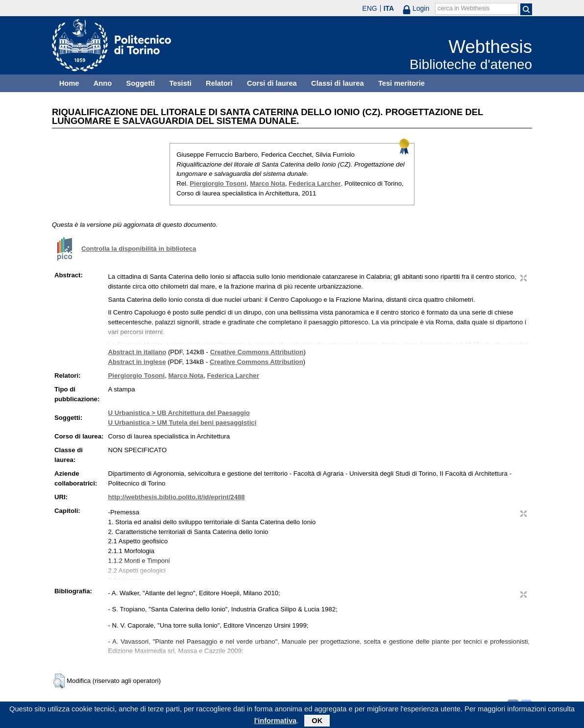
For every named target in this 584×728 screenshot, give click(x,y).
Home (69, 83)
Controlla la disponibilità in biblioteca (139, 249)
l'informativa (276, 723)
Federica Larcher (315, 183)
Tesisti (180, 83)
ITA (389, 8)
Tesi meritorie (401, 83)
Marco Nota (268, 183)
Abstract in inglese (137, 362)
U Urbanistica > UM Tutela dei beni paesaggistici (182, 423)
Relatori (219, 83)
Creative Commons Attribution (257, 352)
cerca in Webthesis (463, 8)
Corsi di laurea (272, 83)
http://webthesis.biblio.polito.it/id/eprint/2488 (177, 497)
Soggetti (140, 83)
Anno (103, 83)
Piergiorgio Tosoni (218, 183)
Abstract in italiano (137, 352)
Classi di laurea (338, 83)
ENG (369, 8)
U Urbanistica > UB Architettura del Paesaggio (179, 413)
